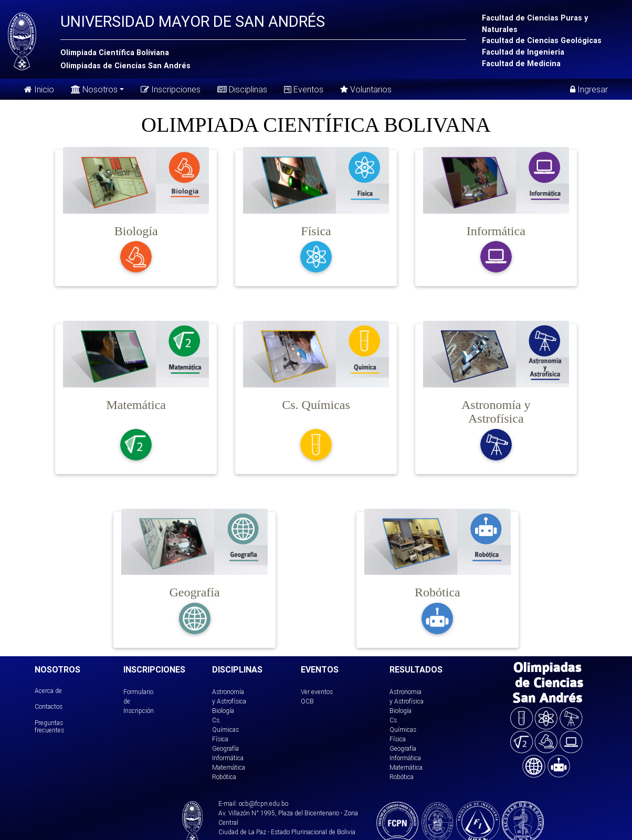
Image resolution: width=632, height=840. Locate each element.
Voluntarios (366, 89)
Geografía (225, 748)
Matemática (229, 767)
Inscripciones (171, 89)
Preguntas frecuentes (49, 726)
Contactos (49, 706)
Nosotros (94, 88)
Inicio (39, 89)
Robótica (224, 777)
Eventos (304, 89)
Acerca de (48, 691)
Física (220, 739)
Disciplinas (242, 89)
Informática (228, 758)
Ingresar (589, 89)
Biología (223, 711)
